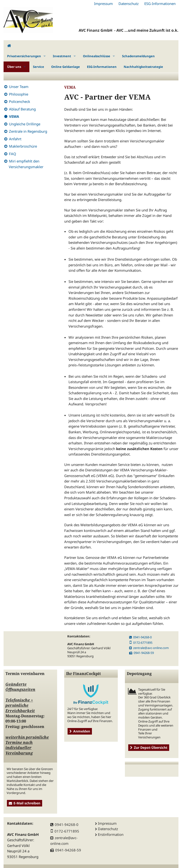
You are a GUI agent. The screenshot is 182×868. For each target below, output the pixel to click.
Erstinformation (111, 834)
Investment (62, 56)
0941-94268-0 (140, 637)
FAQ (13, 154)
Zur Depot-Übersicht (149, 747)
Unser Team (19, 87)
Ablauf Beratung (22, 109)
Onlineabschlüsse (97, 56)
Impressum (103, 4)
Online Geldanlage (66, 67)
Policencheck (20, 101)
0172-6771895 (141, 643)
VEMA (14, 116)
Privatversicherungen (24, 56)
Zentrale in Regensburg (28, 131)
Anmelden (80, 731)
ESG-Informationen (160, 4)
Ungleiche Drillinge (25, 124)
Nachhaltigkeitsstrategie (143, 67)
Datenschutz (129, 4)
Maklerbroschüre (23, 146)
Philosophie (19, 94)
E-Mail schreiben (25, 803)
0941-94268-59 (141, 653)
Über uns (14, 67)
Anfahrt (15, 139)
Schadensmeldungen (138, 56)
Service (39, 67)
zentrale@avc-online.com (149, 648)
